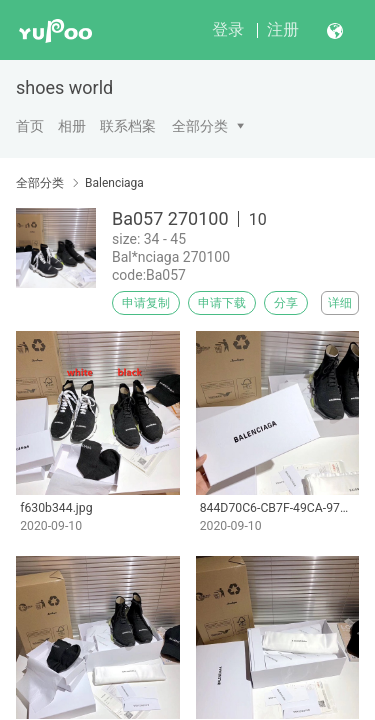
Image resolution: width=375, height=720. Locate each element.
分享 (286, 303)
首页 (30, 126)
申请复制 (146, 303)
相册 (72, 126)
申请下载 (222, 303)
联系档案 (128, 126)
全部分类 (200, 126)
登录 (228, 29)
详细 (340, 303)
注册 (283, 29)
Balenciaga (114, 183)
